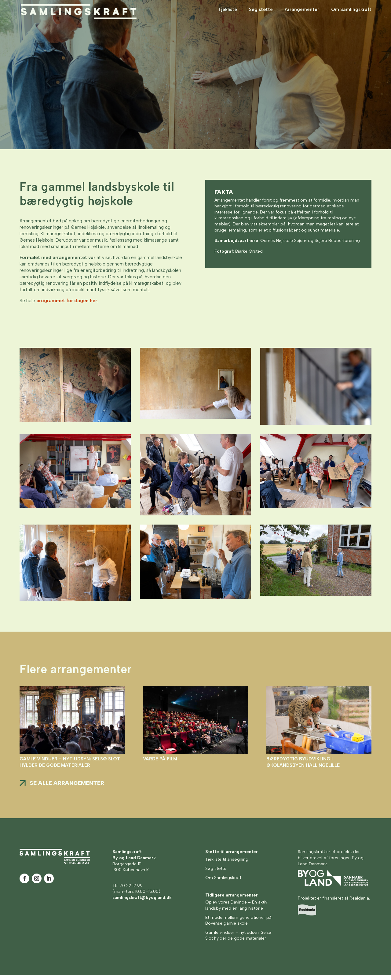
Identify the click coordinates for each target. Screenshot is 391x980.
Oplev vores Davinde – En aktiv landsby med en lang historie (236, 910)
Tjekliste (228, 15)
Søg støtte (261, 15)
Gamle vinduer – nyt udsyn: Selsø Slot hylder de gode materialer (238, 940)
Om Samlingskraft (351, 15)
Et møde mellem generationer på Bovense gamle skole (238, 925)
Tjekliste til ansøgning (227, 865)
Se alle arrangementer (67, 788)
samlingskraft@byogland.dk (142, 902)
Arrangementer (302, 15)
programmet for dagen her (67, 306)
